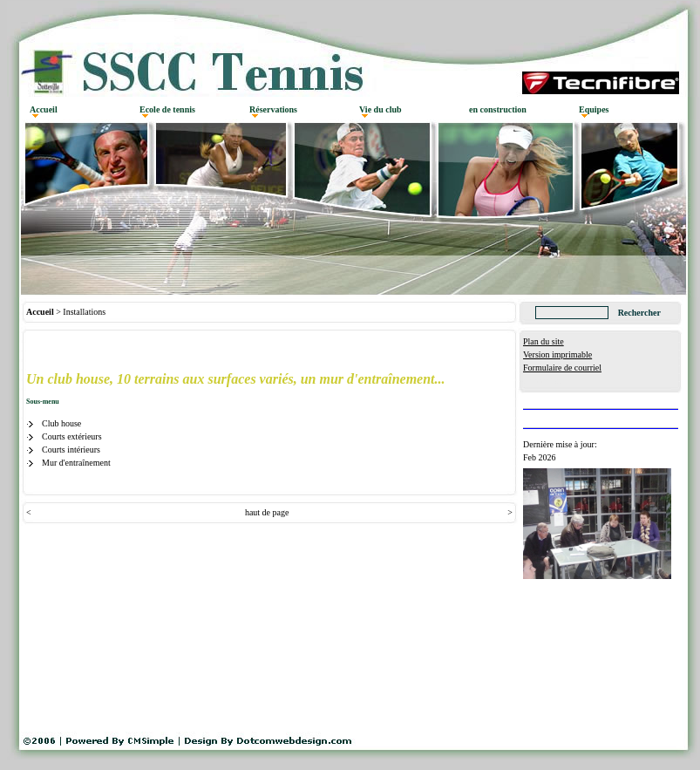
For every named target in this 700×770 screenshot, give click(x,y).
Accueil (40, 312)
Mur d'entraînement (76, 463)
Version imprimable (557, 354)
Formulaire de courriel (562, 368)
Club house (61, 423)
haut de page (267, 512)
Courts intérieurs (71, 450)
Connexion (542, 381)
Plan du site (544, 341)
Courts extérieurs (72, 436)
